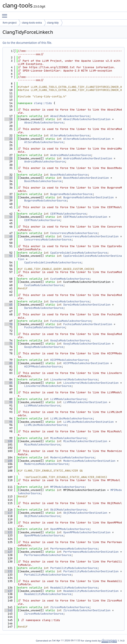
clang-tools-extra (32, 23)
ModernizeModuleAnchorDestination (89, 461)
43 (8, 217)
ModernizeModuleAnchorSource (72, 457)
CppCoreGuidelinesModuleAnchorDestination (70, 257)
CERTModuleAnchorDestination (85, 217)
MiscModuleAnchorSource (68, 438)
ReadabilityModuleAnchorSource (74, 588)
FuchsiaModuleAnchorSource (71, 321)
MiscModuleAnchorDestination (85, 441)
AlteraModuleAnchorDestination (87, 139)
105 (8, 461)
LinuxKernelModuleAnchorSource (74, 379)
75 (8, 344)
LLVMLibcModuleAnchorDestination (88, 422)
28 (8, 158)
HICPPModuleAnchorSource (69, 360)
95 (8, 422)
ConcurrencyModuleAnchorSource (74, 233)
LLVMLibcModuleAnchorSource (71, 418)
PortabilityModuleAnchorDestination (91, 571)
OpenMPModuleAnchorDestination (87, 532)
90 (8, 402)
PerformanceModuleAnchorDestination (91, 552)
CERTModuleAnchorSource (68, 214)
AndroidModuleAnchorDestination (88, 158)
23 (8, 139)
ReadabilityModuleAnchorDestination (91, 591)
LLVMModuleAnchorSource (68, 399)
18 (8, 119)
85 (8, 383)
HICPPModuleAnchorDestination (86, 363)
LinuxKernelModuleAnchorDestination (91, 383)
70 (8, 324)
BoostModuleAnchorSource (69, 175)
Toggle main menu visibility (6, 14)
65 (8, 305)
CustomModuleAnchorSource (70, 279)
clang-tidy (53, 23)
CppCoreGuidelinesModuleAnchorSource (79, 253)
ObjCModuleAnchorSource (68, 510)
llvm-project (10, 23)
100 (8, 441)
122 (8, 532)
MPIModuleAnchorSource (67, 487)
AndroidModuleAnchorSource (71, 155)
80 (8, 363)
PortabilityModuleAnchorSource (74, 568)
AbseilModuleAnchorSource (70, 116)
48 (8, 236)
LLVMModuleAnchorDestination (85, 402)
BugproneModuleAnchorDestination (88, 197)
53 (8, 256)
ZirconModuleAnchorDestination (87, 610)
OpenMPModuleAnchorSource (70, 529)
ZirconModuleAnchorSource (70, 607)
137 (8, 591)
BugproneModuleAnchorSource (71, 194)
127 (8, 552)
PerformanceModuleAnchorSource (74, 549)
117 (8, 513)
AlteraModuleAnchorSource (70, 135)
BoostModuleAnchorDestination (86, 178)
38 (8, 197)
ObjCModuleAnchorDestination (85, 513)
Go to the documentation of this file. (27, 43)
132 (8, 571)
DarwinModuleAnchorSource (70, 301)
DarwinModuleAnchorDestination (87, 305)
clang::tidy (43, 103)
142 (8, 610)
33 (8, 178)
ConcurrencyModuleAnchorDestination (91, 236)
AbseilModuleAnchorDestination (87, 119)
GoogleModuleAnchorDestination (87, 344)
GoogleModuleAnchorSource (70, 340)
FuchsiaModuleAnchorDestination (88, 324)
